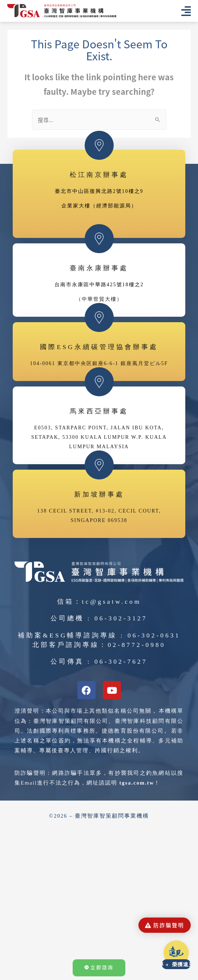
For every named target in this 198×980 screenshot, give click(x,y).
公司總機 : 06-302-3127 (99, 619)
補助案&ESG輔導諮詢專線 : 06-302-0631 (99, 636)
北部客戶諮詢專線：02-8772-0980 (99, 645)
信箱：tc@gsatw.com (99, 602)
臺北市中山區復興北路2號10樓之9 (99, 192)
